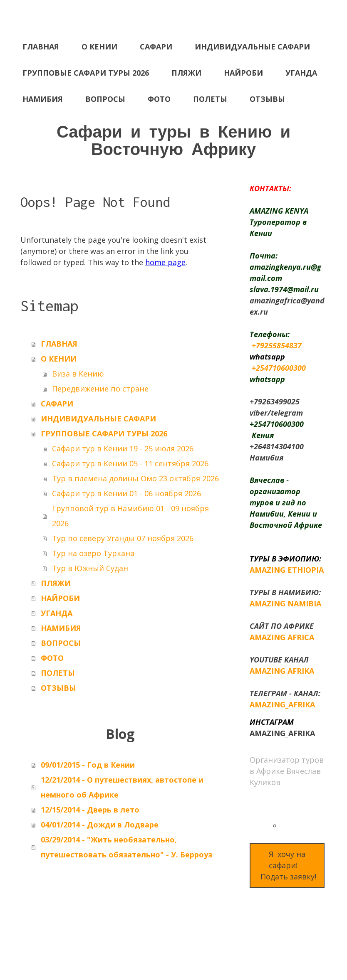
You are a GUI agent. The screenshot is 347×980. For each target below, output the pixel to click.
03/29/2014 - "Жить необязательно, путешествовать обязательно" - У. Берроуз (126, 847)
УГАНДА (301, 73)
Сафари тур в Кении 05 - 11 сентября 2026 (130, 463)
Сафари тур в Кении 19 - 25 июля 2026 (123, 448)
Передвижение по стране (100, 389)
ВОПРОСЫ (105, 99)
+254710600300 (279, 368)
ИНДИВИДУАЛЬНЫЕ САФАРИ (252, 47)
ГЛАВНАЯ (41, 47)
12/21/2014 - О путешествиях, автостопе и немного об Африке (122, 787)
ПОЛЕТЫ (210, 99)
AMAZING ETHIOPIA (287, 570)
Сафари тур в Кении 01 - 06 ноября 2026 (126, 493)
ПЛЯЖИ (186, 73)
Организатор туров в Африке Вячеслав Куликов (287, 771)
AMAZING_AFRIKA (282, 704)
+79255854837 (277, 345)
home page (165, 262)
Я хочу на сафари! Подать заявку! (287, 865)
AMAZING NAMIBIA (285, 603)
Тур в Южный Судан (90, 568)
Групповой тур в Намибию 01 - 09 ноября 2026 (130, 516)
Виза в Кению (78, 374)
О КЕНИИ (99, 47)
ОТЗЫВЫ (267, 99)
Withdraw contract (56, 952)
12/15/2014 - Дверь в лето (90, 810)
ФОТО (159, 99)
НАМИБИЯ (43, 99)
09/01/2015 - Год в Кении (88, 765)
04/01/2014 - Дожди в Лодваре (100, 825)
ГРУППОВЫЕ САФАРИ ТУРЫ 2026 (86, 73)
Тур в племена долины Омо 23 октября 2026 (135, 478)
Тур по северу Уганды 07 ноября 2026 (123, 538)
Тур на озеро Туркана (93, 553)
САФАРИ (156, 47)
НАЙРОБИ (243, 73)
